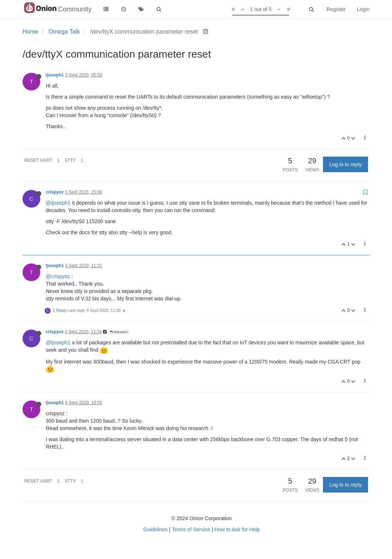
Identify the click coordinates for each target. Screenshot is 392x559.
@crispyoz (58, 276)
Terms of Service (191, 529)
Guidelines (155, 529)
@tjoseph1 (58, 203)
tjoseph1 (55, 75)
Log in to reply (345, 164)
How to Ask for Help (237, 529)
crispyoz (55, 192)
